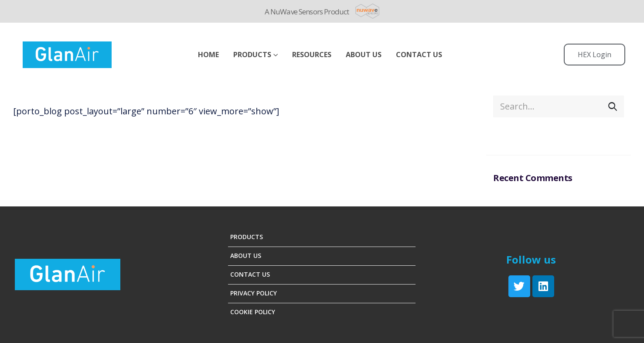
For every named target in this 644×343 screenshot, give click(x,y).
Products (252, 55)
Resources (312, 55)
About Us (246, 256)
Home (208, 55)
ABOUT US (364, 55)
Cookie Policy (253, 312)
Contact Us (419, 55)
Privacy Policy (254, 293)
